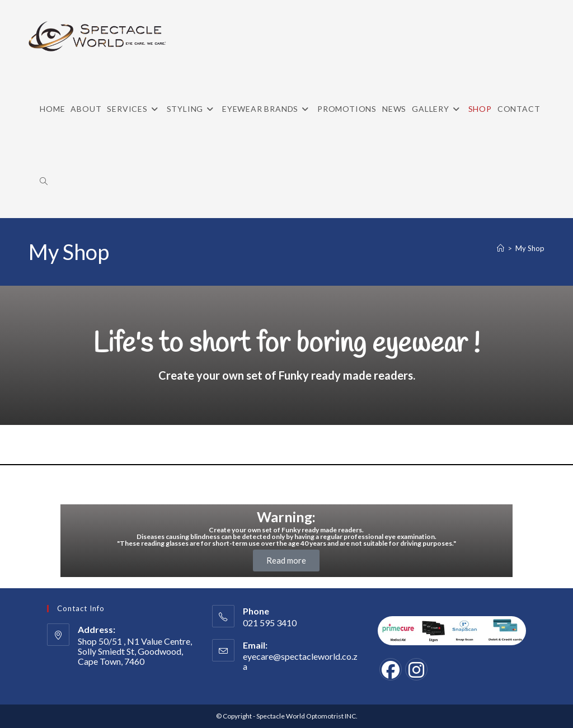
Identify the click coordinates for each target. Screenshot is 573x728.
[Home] (501, 248)
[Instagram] (416, 669)
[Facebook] (391, 669)
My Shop (530, 248)
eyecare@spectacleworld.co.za (300, 661)
